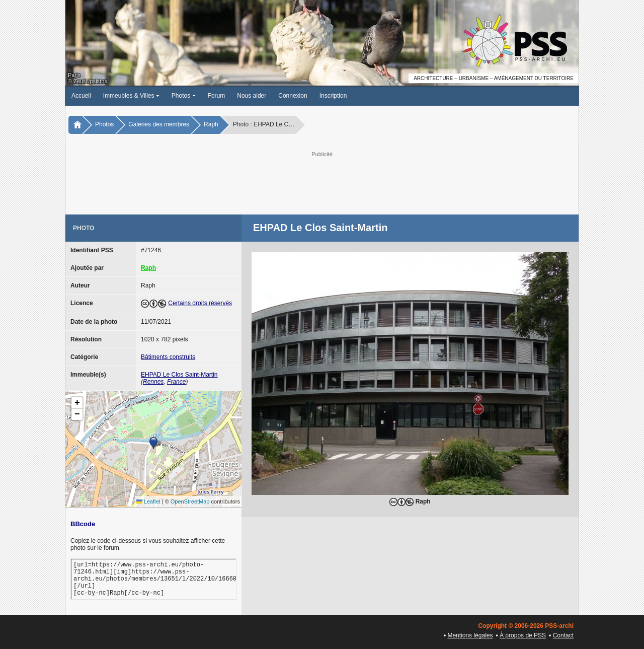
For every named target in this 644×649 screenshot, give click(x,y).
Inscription (333, 96)
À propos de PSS (523, 635)
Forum (217, 96)
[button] (153, 443)
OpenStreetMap (190, 501)
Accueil (81, 96)
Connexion (293, 96)
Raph (211, 124)
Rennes (153, 382)
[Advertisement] (322, 182)
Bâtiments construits (168, 357)
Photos (184, 96)
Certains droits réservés (200, 303)
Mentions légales (470, 635)
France (176, 382)
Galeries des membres (159, 124)
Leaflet (148, 501)
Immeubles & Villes (131, 96)
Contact (563, 635)
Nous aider (252, 96)
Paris (74, 75)
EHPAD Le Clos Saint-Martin (179, 375)
